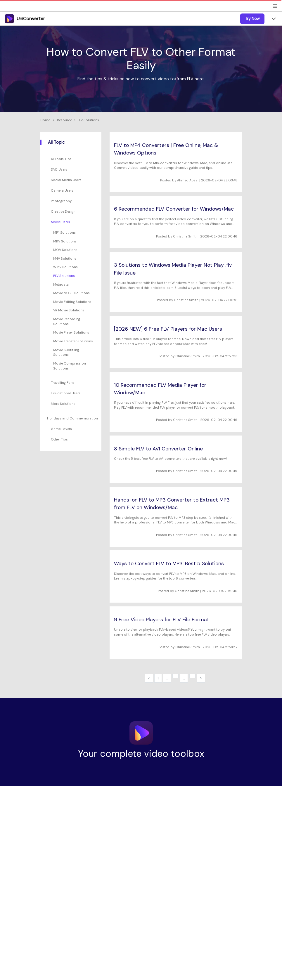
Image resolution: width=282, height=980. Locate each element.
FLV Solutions (64, 276)
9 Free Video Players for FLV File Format (162, 620)
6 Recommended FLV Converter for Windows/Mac (174, 209)
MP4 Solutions (64, 233)
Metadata (61, 285)
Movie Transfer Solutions (73, 341)
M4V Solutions (65, 259)
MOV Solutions (65, 250)
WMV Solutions (65, 267)
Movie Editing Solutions (72, 302)
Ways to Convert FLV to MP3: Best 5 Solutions (169, 563)
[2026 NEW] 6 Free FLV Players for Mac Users (168, 329)
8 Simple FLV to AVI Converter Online (158, 449)
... (167, 678)
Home (45, 120)
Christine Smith (185, 236)
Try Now (252, 18)
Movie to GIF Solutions (71, 293)
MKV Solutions (65, 241)
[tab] (72, 159)
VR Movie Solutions (69, 310)
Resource (64, 120)
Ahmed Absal (188, 180)
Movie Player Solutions (71, 332)
